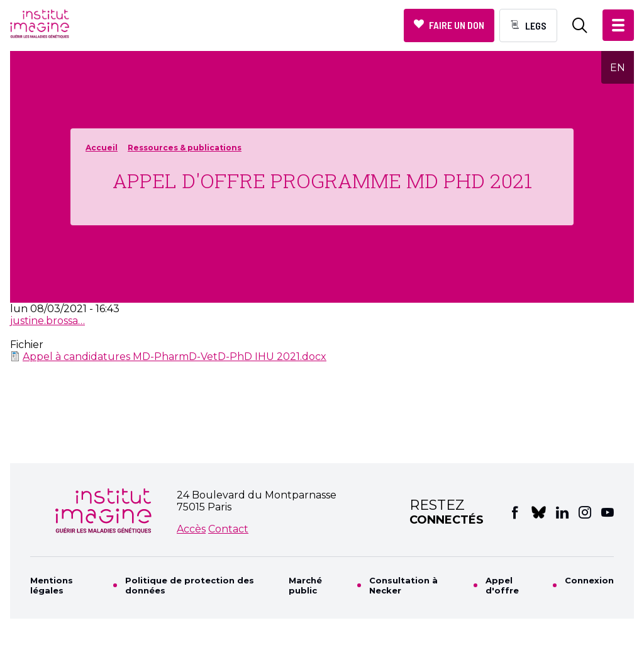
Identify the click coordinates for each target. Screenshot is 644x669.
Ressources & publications (185, 148)
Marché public (305, 585)
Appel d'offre (502, 585)
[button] (618, 25)
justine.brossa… (47, 321)
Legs (536, 25)
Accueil (102, 148)
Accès (191, 529)
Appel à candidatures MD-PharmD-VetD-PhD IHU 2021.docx (175, 357)
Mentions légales (52, 585)
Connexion (589, 580)
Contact (228, 529)
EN (618, 68)
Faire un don (457, 25)
